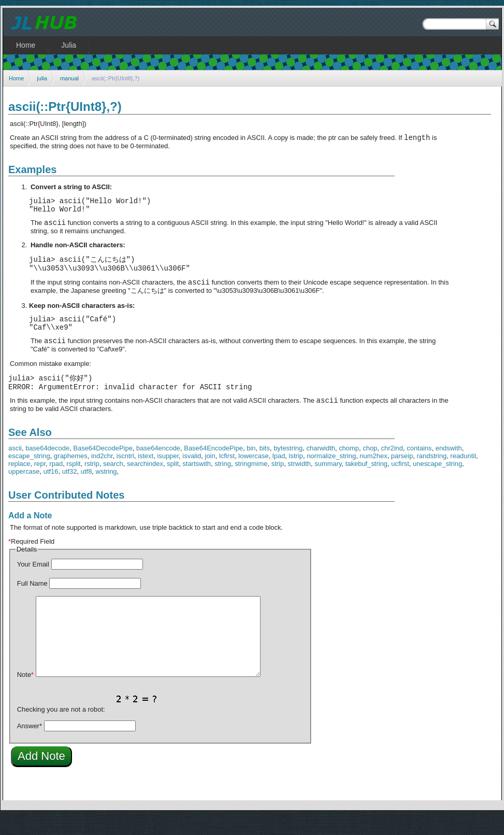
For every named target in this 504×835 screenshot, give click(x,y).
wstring (106, 491)
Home (16, 78)
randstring (432, 475)
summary (328, 483)
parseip (402, 475)
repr (40, 483)
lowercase (253, 475)
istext (146, 475)
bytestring (288, 467)
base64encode (158, 467)
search (113, 483)
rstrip (92, 483)
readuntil (463, 475)
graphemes (71, 475)
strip (278, 483)
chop (370, 467)
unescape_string (437, 483)
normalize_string (331, 475)
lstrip (296, 475)
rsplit (73, 483)
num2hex (373, 475)
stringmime (251, 483)
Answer (30, 745)
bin (251, 467)
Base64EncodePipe (213, 467)
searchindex (145, 483)
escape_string (29, 475)
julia (42, 78)
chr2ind (392, 467)
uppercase (24, 491)
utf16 (51, 491)
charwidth (321, 467)
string (223, 483)
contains (419, 467)
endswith (449, 467)
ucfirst (400, 483)
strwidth (299, 483)
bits (265, 467)
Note (25, 694)
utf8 (87, 491)
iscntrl (125, 475)
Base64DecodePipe (103, 467)
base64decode (47, 467)
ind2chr (102, 475)
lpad (279, 475)
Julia (69, 45)
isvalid (192, 475)
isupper (168, 475)
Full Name (32, 603)
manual (69, 78)
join (210, 475)
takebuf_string (366, 483)
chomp (349, 467)
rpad (56, 483)
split (173, 483)
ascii (15, 467)
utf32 (70, 491)
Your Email (33, 583)
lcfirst (227, 475)
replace (19, 483)
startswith (197, 483)
